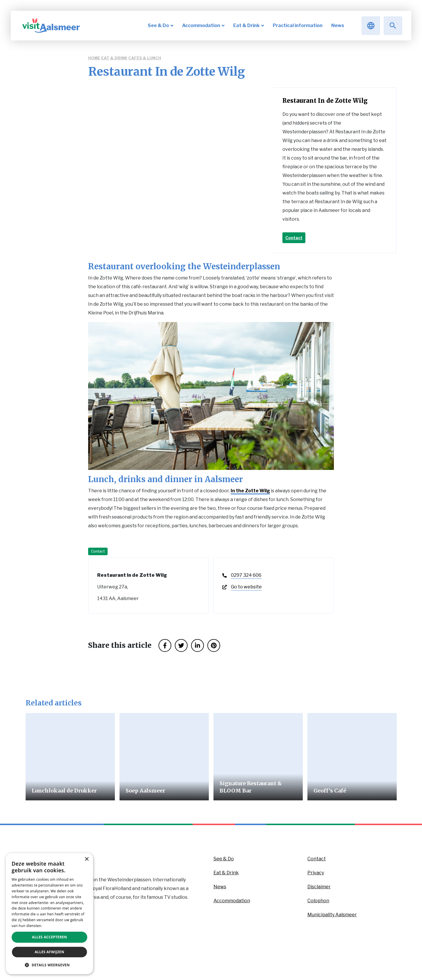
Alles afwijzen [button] (49, 952)
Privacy (316, 873)
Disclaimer (319, 887)
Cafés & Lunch (145, 58)
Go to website (246, 587)
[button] (49, 965)
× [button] (87, 859)
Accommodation (232, 901)
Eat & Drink (114, 58)
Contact (294, 238)
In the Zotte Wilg (250, 491)
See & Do (224, 859)
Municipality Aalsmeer (332, 915)
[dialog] (49, 914)
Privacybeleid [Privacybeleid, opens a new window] (55, 926)
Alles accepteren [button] (50, 937)
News (220, 887)
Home (94, 58)
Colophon (318, 901)
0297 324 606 (246, 575)
